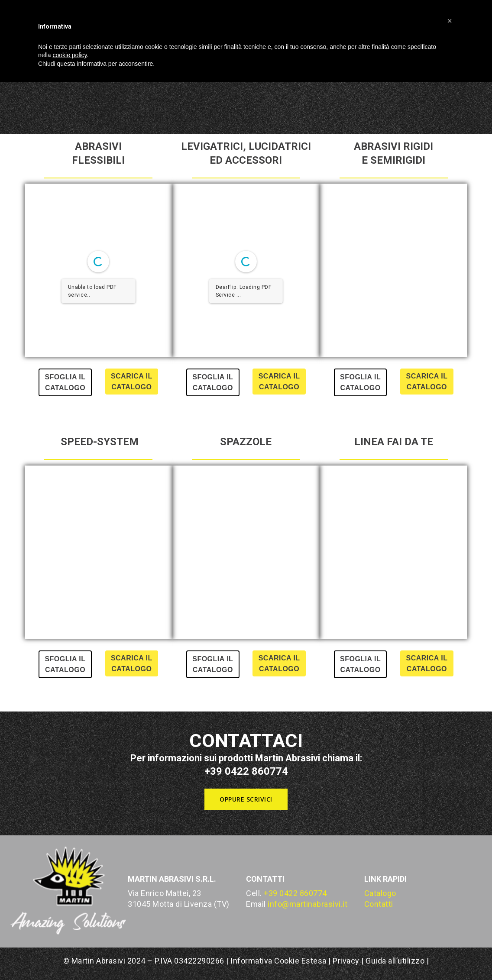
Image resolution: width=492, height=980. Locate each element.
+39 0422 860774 (295, 893)
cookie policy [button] (70, 55)
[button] (246, 799)
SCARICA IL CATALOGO (132, 382)
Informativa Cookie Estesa (279, 961)
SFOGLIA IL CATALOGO (65, 382)
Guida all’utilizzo (395, 961)
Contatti (379, 904)
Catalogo (380, 893)
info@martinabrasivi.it (307, 904)
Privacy (346, 961)
